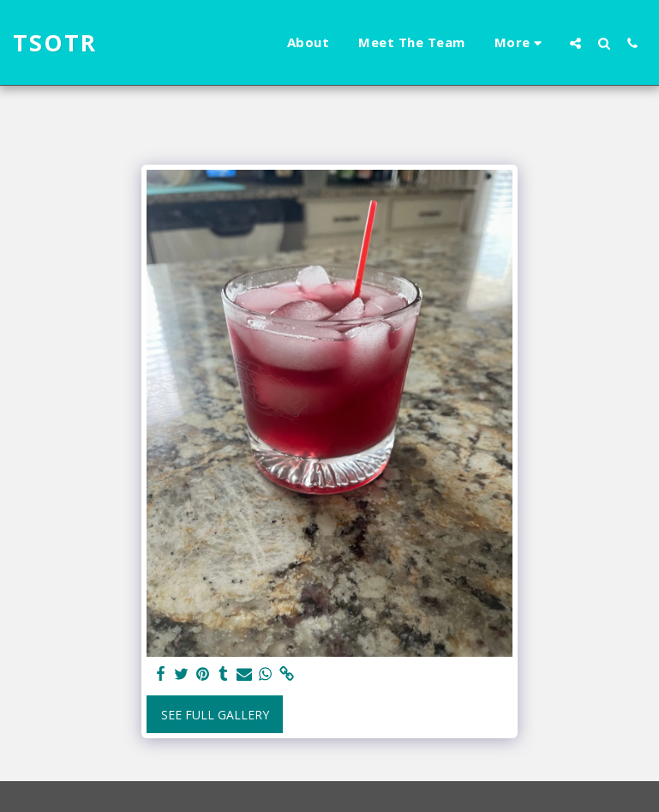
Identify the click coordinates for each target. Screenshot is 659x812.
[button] (575, 43)
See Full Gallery (215, 715)
